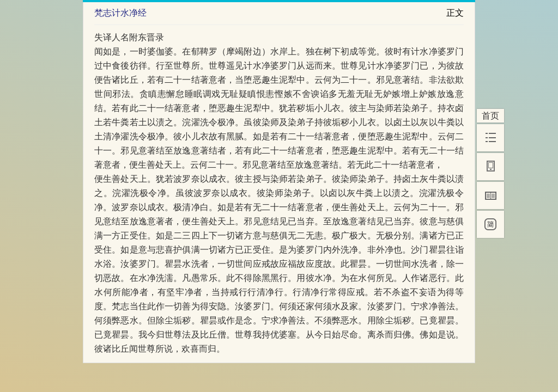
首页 (490, 116)
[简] (490, 224)
